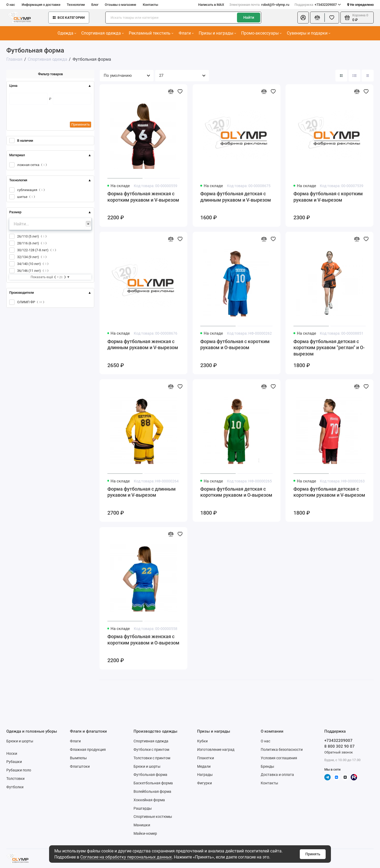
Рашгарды (143, 808)
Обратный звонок (339, 752)
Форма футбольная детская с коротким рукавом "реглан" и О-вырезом (329, 348)
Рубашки (14, 762)
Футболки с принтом (151, 750)
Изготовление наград (216, 750)
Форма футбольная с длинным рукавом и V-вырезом (142, 492)
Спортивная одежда (103, 33)
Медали (204, 766)
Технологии (76, 5)
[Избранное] (332, 18)
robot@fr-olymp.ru (259, 5)
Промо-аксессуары (261, 33)
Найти (249, 17)
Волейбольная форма (152, 791)
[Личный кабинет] (303, 18)
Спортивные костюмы (153, 817)
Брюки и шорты (20, 741)
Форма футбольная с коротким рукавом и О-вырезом (235, 345)
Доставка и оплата (277, 775)
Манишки (142, 825)
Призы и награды (217, 33)
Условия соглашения (279, 758)
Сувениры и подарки (309, 33)
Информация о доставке (41, 5)
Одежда (67, 33)
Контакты (150, 5)
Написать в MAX (211, 5)
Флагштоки (80, 766)
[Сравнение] (317, 18)
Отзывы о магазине (120, 5)
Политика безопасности (282, 750)
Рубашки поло (19, 770)
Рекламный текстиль (151, 33)
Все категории (69, 18)
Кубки (202, 741)
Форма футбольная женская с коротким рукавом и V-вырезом (143, 197)
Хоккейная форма (149, 800)
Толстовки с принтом (152, 758)
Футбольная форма (150, 775)
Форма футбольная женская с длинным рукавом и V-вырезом (143, 345)
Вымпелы (78, 758)
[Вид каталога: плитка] (341, 76)
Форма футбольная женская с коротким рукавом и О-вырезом (143, 640)
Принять (313, 854)
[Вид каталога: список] (355, 76)
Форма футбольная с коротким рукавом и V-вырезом (328, 197)
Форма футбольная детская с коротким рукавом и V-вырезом (329, 492)
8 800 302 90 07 (339, 746)
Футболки (15, 787)
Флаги (186, 33)
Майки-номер (145, 833)
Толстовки (15, 779)
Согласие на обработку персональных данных (126, 857)
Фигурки (205, 783)
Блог (95, 5)
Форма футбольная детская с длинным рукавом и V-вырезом (236, 197)
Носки (12, 753)
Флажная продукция (88, 750)
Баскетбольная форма (153, 783)
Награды (205, 775)
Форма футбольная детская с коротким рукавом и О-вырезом (236, 492)
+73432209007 (318, 5)
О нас (11, 5)
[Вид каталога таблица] (367, 76)
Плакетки (206, 758)
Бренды (267, 766)
